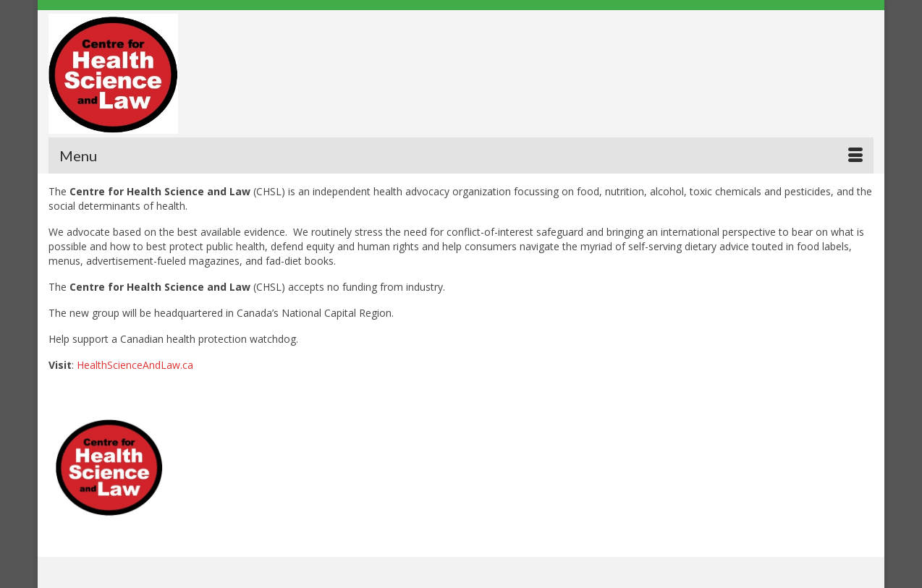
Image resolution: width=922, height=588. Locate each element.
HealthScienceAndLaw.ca (135, 365)
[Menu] (461, 155)
